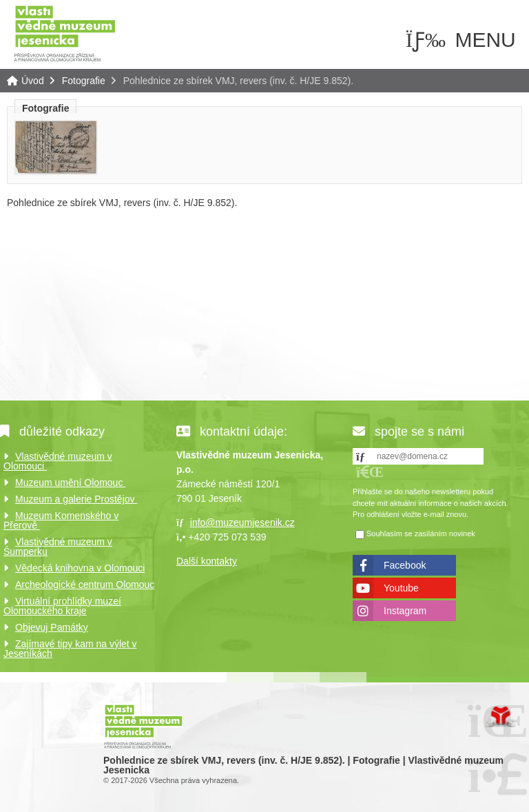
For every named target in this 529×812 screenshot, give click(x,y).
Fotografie (84, 81)
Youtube (401, 588)
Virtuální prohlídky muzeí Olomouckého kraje (62, 606)
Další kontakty (207, 561)
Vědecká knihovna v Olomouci (80, 568)
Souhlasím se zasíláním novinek (421, 534)
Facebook (405, 565)
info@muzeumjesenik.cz (242, 522)
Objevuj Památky (52, 627)
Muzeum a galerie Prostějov (76, 499)
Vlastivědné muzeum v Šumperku (58, 547)
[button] (370, 472)
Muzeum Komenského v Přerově (61, 520)
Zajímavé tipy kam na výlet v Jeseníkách (70, 649)
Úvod (65, 33)
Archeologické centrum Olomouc (85, 585)
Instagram (405, 611)
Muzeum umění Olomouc (70, 483)
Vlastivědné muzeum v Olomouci (58, 461)
